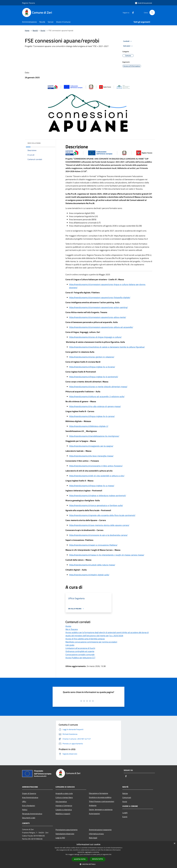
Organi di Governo (29, 793)
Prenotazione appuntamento (66, 830)
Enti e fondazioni (29, 806)
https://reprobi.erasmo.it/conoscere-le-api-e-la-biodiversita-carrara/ (98, 535)
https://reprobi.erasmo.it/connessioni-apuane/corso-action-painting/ (98, 307)
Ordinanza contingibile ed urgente (80, 651)
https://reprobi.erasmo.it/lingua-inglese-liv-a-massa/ (92, 486)
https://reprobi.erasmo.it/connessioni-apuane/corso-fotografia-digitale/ (100, 297)
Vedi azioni (128, 46)
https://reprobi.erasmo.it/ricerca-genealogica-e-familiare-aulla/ (96, 505)
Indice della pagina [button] (34, 143)
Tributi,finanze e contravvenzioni (102, 801)
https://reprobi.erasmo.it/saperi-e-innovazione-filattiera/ (93, 545)
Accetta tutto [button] (80, 859)
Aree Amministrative (30, 797)
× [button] (174, 844)
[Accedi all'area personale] (143, 3)
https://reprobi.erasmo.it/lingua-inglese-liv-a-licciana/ (92, 367)
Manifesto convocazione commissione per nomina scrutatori (91, 642)
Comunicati (127, 797)
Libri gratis (70, 645)
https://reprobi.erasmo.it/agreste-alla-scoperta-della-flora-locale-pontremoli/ (102, 515)
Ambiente (93, 805)
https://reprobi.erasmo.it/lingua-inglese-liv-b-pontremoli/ (94, 377)
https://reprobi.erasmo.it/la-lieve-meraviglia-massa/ (91, 456)
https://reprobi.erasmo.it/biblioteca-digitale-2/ (89, 426)
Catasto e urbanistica (64, 810)
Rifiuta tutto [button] (98, 859)
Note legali (93, 838)
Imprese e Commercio (64, 806)
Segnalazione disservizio (65, 834)
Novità (35, 30)
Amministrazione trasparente (100, 830)
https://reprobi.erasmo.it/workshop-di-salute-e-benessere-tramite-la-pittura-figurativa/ (107, 347)
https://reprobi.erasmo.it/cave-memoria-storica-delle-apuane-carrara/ (99, 525)
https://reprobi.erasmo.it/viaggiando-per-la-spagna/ (91, 446)
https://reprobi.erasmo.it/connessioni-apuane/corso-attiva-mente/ (98, 317)
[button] (88, 864)
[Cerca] (152, 12)
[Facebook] (132, 12)
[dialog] (88, 855)
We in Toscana (72, 629)
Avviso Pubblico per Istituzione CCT (80, 658)
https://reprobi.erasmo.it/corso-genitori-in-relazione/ (92, 357)
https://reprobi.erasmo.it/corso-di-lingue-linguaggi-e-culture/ (95, 337)
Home (27, 30)
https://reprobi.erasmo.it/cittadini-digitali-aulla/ (89, 575)
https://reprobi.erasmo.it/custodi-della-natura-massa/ (92, 565)
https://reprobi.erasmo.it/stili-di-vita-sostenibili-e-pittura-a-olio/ (97, 476)
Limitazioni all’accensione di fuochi (80, 648)
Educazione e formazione (98, 793)
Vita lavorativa (61, 801)
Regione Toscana (29, 3)
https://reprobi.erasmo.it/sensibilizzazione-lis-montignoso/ (94, 436)
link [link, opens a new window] (110, 854)
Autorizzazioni (94, 814)
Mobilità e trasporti (63, 814)
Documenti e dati (29, 818)
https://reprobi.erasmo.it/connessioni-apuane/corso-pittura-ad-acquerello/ (101, 327)
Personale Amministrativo (32, 814)
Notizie (125, 793)
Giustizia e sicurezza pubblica (100, 797)
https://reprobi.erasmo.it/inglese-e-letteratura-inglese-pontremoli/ (98, 495)
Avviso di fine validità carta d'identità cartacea (85, 639)
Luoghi (125, 813)
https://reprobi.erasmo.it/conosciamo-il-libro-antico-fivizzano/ (96, 466)
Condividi (128, 41)
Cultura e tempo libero (64, 797)
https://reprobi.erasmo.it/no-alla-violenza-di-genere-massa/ (95, 406)
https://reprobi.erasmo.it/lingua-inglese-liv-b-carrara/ (92, 416)
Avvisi (43, 30)
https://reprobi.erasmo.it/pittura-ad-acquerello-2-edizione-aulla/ (97, 396)
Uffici (24, 801)
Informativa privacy (96, 834)
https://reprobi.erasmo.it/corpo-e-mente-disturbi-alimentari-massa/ (98, 387)
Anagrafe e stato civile (64, 793)
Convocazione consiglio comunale (80, 654)
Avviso (68, 626)
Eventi (125, 817)
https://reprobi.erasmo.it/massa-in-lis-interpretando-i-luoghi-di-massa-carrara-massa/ (107, 555)
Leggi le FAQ (60, 838)
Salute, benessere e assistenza (101, 809)
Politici (25, 810)
